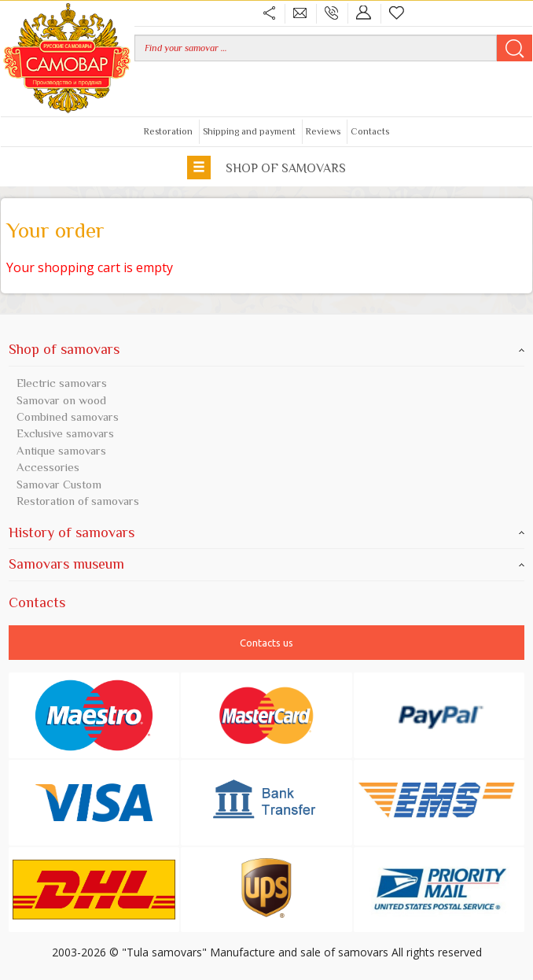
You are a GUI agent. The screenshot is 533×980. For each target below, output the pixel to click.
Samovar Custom (59, 484)
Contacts (370, 131)
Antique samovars (61, 450)
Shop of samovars (266, 167)
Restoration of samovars (78, 501)
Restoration (168, 131)
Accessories (48, 467)
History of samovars (266, 532)
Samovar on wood (61, 400)
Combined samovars (68, 416)
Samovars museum (266, 564)
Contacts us (266, 643)
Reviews (323, 131)
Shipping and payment (249, 131)
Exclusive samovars (65, 433)
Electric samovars (62, 383)
